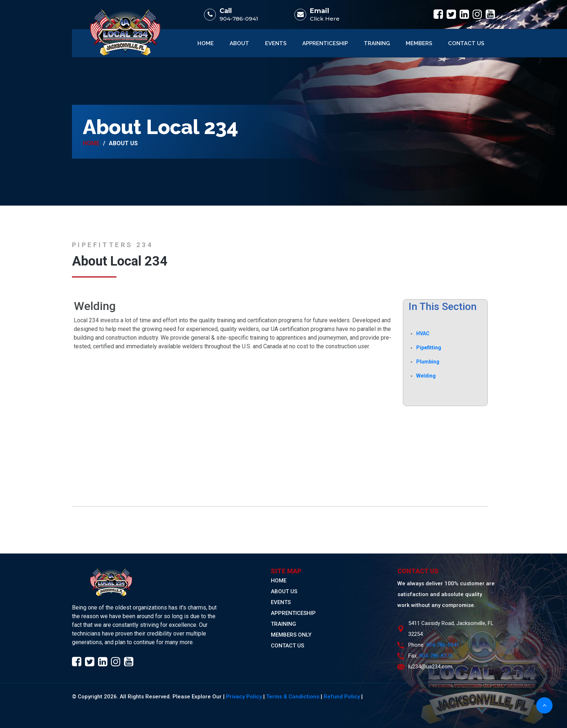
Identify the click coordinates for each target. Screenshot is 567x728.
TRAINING (283, 624)
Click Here (325, 19)
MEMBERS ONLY (291, 635)
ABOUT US (284, 591)
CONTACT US (287, 646)
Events (276, 43)
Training (377, 43)
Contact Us (466, 43)
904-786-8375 (436, 656)
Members (419, 43)
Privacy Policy (244, 697)
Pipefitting (429, 348)
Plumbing (428, 362)
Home (206, 43)
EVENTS (281, 602)
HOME (279, 581)
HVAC (423, 333)
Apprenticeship (325, 43)
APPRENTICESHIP (293, 613)
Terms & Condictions (293, 697)
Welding (426, 376)
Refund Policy (342, 697)
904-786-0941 (239, 19)
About (239, 43)
